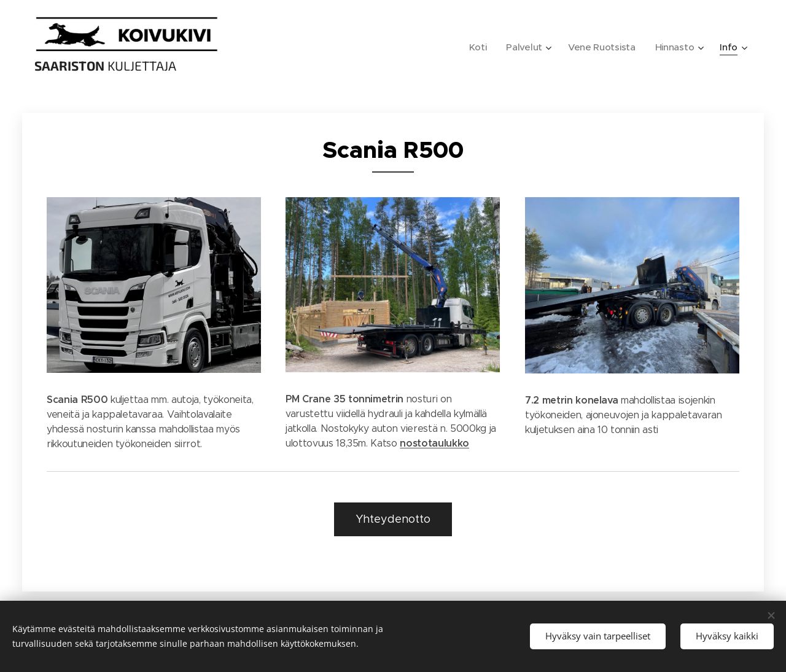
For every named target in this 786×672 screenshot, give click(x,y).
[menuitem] (474, 47)
